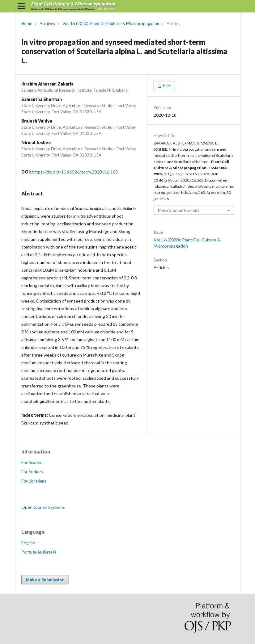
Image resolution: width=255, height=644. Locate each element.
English (28, 543)
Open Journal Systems (43, 507)
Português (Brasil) (39, 552)
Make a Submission (45, 580)
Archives (47, 23)
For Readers (32, 462)
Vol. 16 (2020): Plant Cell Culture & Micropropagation (111, 23)
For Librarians (34, 481)
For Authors (32, 472)
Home (27, 23)
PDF (167, 86)
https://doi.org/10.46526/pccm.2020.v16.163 (75, 172)
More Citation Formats (179, 210)
